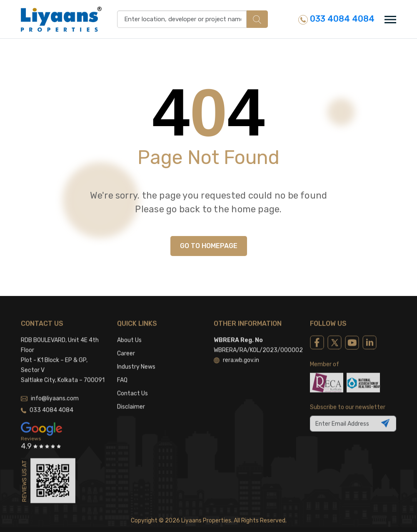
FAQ (122, 372)
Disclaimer (131, 399)
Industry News (136, 359)
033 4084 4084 (336, 19)
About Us (129, 332)
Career (126, 346)
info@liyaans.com (50, 391)
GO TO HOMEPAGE (209, 246)
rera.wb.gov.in (236, 352)
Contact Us (132, 386)
